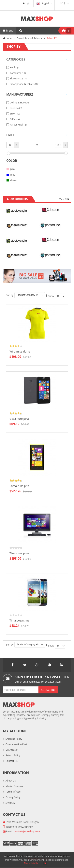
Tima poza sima (20, 620)
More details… (32, 863)
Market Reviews (14, 786)
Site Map (10, 803)
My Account (12, 750)
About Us (11, 781)
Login (27, 3)
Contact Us (12, 761)
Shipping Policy (14, 739)
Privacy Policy (13, 797)
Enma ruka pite (19, 486)
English (43, 3)
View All (64, 199)
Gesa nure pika (19, 419)
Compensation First (16, 744)
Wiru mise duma (20, 351)
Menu (8, 30)
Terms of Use (13, 792)
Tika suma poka (20, 553)
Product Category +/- (28, 295)
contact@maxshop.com (27, 831)
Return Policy (13, 755)
